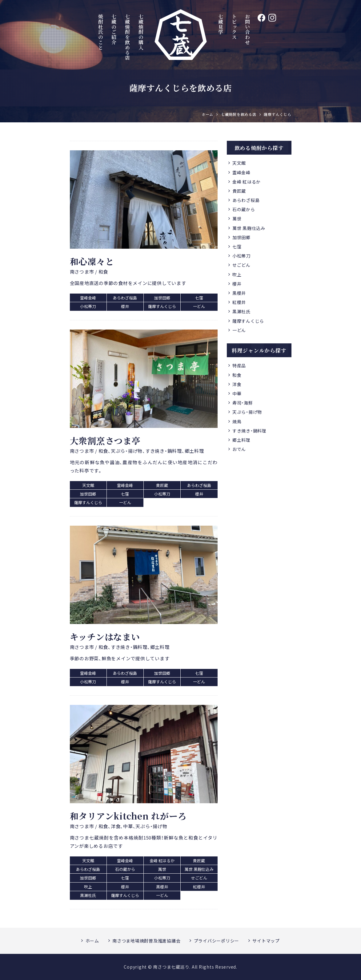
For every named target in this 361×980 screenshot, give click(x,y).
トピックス (234, 27)
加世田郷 (241, 237)
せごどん (241, 265)
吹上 (237, 275)
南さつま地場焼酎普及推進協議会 (146, 941)
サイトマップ (266, 941)
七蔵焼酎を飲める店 (128, 37)
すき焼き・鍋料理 (249, 431)
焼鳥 (237, 421)
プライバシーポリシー (217, 941)
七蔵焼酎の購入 (141, 32)
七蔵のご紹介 (114, 29)
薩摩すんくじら (248, 321)
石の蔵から (244, 209)
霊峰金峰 (241, 172)
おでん (239, 449)
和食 (237, 375)
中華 (237, 393)
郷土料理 (241, 440)
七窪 (237, 247)
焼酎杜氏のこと (100, 32)
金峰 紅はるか (247, 182)
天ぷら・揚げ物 (247, 412)
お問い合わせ (248, 29)
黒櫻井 (239, 293)
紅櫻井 (239, 302)
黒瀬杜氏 (241, 311)
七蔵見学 (221, 24)
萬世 (237, 219)
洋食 (237, 384)
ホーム (92, 941)
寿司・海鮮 (243, 403)
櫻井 (237, 284)
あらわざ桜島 (246, 200)
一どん (239, 330)
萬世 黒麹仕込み (249, 228)
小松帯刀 (241, 256)
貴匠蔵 (239, 191)
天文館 (239, 163)
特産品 (239, 366)
